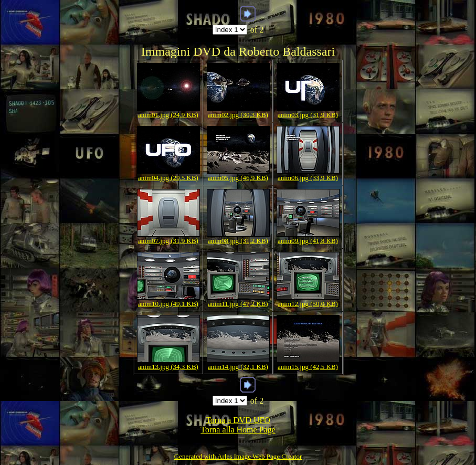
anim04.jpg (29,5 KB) (168, 178)
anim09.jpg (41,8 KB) (308, 241)
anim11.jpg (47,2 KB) (238, 304)
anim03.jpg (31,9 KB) (308, 115)
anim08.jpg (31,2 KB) (238, 241)
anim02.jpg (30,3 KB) (238, 115)
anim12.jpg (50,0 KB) (308, 304)
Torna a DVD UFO (238, 420)
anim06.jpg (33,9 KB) (308, 178)
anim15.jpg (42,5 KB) (308, 367)
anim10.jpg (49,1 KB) (168, 304)
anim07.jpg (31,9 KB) (168, 241)
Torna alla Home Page (238, 430)
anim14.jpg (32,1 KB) (238, 367)
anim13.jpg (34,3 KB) (168, 367)
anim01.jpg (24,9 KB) (168, 115)
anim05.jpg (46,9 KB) (238, 178)
